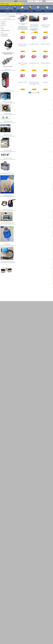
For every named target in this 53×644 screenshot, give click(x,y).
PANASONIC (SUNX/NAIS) (5, 31)
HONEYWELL (3, 25)
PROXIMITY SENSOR (45, 25)
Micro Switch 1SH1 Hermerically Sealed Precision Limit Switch (34, 26)
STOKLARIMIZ (30, 11)
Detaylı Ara (13, 16)
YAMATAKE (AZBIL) (4, 34)
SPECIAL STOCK (4, 21)
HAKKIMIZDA (15, 11)
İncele (23, 32)
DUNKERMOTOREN (4, 36)
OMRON (3, 29)
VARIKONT (45, 82)
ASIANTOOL (3, 23)
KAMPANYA (22, 11)
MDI (2, 27)
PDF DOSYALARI (39, 11)
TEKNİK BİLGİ (47, 11)
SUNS (2, 32)
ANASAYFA (8, 11)
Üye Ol (22, 1)
